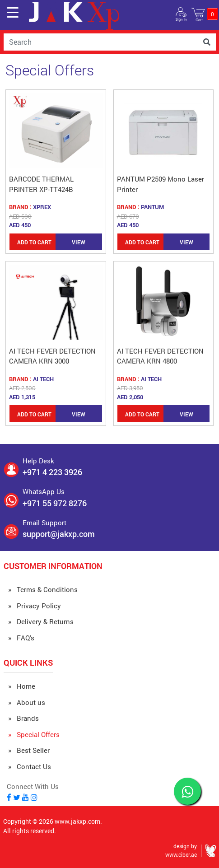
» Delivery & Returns (41, 621)
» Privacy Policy (35, 606)
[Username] (101, 42)
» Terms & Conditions (43, 589)
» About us (27, 702)
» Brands (23, 718)
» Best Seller (29, 750)
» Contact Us (30, 766)
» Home (22, 686)
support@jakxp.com (59, 534)
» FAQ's (21, 638)
